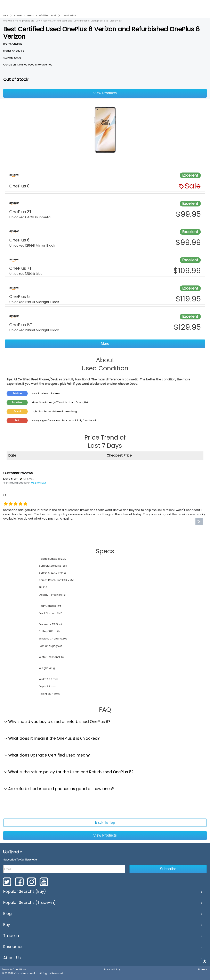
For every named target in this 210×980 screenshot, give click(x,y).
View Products (105, 93)
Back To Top (105, 822)
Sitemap (203, 969)
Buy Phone (18, 15)
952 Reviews (39, 483)
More (105, 344)
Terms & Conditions (14, 969)
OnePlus (30, 15)
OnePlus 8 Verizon (69, 15)
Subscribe (168, 869)
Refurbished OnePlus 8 (48, 15)
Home (6, 15)
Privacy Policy (112, 969)
